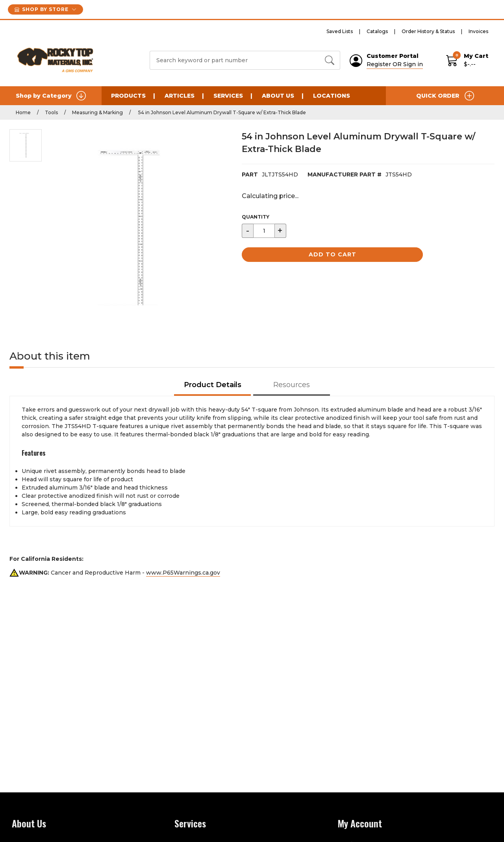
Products (128, 96)
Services (228, 96)
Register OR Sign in (395, 64)
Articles (180, 96)
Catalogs (377, 31)
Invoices (478, 31)
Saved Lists (340, 31)
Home (23, 112)
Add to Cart (333, 254)
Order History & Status (428, 31)
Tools (51, 112)
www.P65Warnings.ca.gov (183, 573)
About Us (278, 96)
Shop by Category (51, 96)
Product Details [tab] (213, 385)
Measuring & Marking (97, 112)
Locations (332, 96)
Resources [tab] (292, 385)
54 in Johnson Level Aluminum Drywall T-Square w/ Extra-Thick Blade (221, 112)
